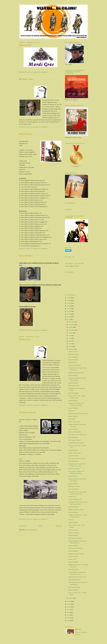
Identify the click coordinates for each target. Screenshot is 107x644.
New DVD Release (74, 456)
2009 (69, 620)
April (70, 344)
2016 (69, 601)
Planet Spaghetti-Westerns (72, 266)
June (70, 338)
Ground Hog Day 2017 (75, 580)
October (71, 327)
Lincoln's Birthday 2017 (75, 499)
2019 (69, 314)
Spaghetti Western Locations (76, 373)
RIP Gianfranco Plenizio (75, 538)
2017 (69, 319)
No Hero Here (72, 559)
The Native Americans (28, 412)
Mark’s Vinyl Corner (74, 422)
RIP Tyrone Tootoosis (74, 486)
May (70, 341)
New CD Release (26, 134)
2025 (69, 298)
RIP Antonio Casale (74, 386)
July (70, 336)
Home (41, 526)
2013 (69, 610)
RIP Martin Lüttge (26, 79)
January (71, 598)
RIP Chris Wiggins (73, 393)
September (72, 330)
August (71, 333)
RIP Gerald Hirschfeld (74, 432)
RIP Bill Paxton (25, 340)
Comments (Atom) (32, 530)
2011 (69, 615)
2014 (69, 607)
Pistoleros (71, 520)
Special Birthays (73, 476)
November (72, 325)
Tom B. (79, 629)
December (72, 322)
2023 (69, 303)
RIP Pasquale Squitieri (74, 440)
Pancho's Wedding (73, 533)
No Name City (72, 497)
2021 (69, 309)
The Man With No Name (75, 548)
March (71, 346)
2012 (69, 612)
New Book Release (74, 461)
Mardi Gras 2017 (25, 45)
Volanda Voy (72, 411)
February (71, 349)
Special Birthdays (26, 256)
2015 (69, 604)
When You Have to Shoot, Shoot (77, 577)
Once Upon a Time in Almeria (77, 458)
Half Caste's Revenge (74, 587)
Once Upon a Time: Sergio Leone (77, 435)
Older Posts (59, 526)
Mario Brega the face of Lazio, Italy (78, 413)
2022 (69, 306)
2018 (69, 317)
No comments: (44, 72)
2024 (69, 300)
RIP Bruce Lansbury (74, 469)
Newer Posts (22, 526)
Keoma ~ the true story (75, 453)
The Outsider (72, 419)
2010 (69, 618)
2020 (69, 311)
